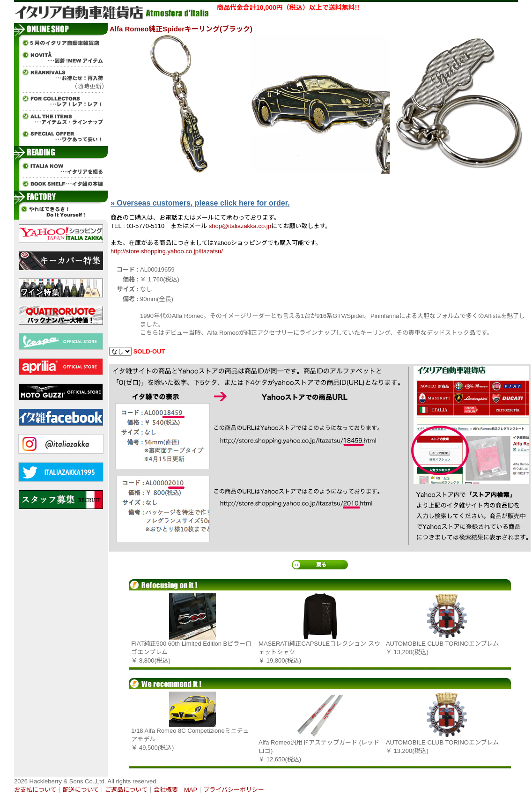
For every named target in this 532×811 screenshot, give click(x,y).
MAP (191, 790)
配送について (81, 790)
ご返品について (126, 790)
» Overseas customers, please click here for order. (200, 203)
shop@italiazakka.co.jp (240, 226)
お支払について (35, 790)
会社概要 (166, 790)
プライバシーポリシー (234, 790)
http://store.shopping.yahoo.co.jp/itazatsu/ (167, 251)
